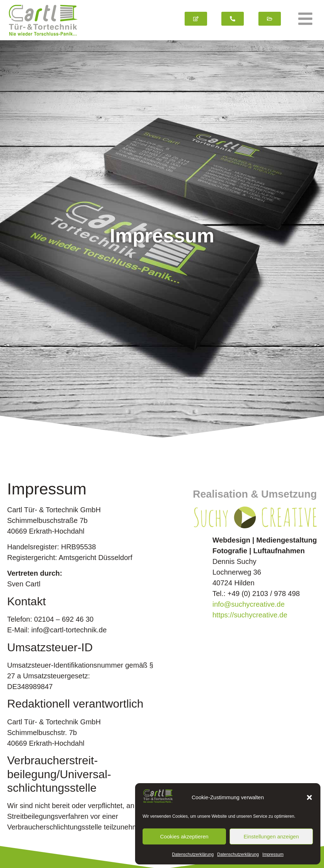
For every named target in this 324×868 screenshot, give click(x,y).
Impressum (273, 854)
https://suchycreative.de (250, 601)
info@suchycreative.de (249, 590)
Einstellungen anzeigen (271, 836)
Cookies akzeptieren (184, 836)
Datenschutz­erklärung (193, 854)
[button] (309, 797)
